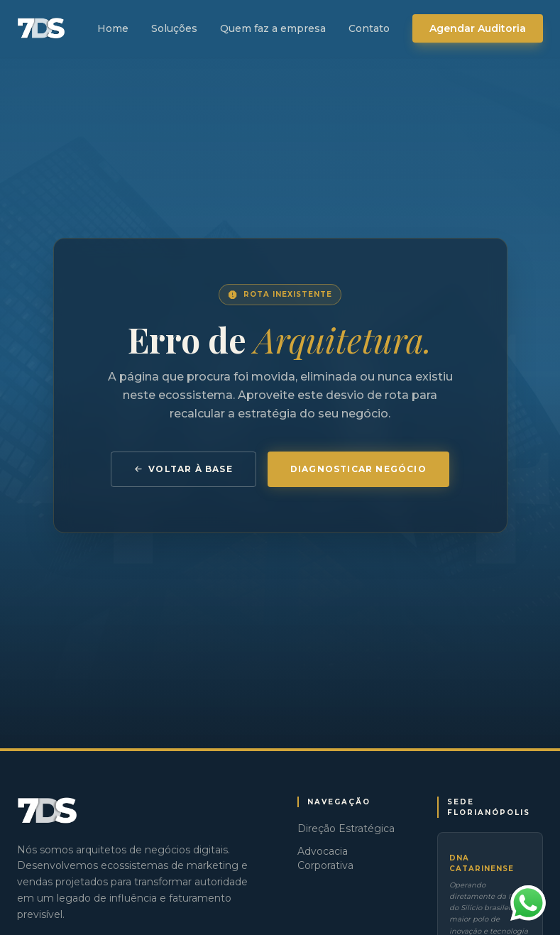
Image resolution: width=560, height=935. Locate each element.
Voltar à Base (183, 469)
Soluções (174, 28)
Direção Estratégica (346, 829)
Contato (369, 28)
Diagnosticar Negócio (358, 469)
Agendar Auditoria (478, 28)
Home (113, 28)
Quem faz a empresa (273, 28)
